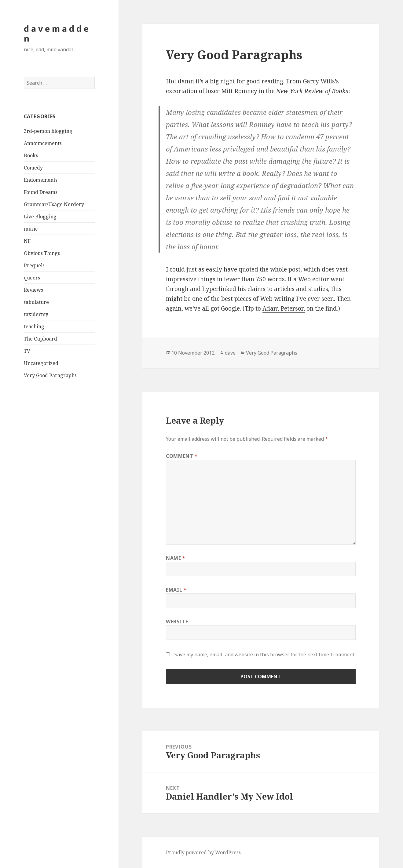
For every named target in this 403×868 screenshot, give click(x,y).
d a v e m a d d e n (56, 33)
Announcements (43, 143)
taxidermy (36, 314)
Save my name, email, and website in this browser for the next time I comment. (265, 655)
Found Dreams (41, 192)
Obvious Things (42, 253)
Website (177, 622)
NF (27, 241)
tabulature (36, 302)
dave (230, 353)
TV (27, 351)
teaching (34, 326)
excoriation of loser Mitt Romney (212, 91)
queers (32, 278)
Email (176, 590)
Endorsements (41, 180)
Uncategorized (41, 363)
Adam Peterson (284, 308)
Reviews (33, 290)
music (31, 229)
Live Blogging (40, 217)
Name (176, 558)
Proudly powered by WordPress (203, 852)
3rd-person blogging (48, 131)
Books (31, 155)
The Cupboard (40, 339)
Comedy (33, 168)
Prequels (34, 265)
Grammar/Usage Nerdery (54, 204)
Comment (182, 456)
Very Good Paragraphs (50, 375)
